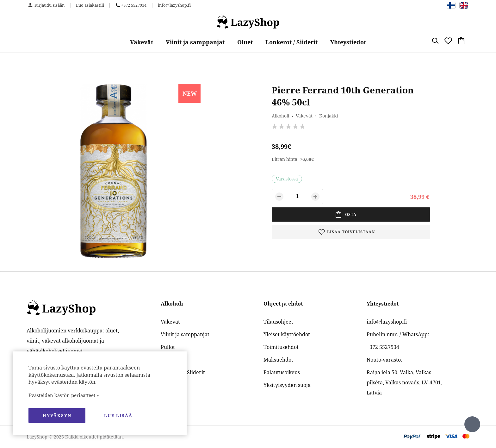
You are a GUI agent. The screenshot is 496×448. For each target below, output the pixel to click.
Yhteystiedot (348, 42)
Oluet (245, 42)
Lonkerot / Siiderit (291, 42)
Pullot (168, 347)
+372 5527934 (134, 5)
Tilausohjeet (278, 322)
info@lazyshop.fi (174, 5)
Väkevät (142, 42)
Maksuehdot (278, 360)
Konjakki (329, 116)
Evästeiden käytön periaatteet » (64, 395)
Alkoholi (280, 116)
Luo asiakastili (90, 5)
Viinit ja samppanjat (195, 42)
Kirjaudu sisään (50, 5)
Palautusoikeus (282, 372)
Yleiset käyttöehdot (287, 334)
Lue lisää (118, 415)
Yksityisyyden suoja (287, 385)
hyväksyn (57, 415)
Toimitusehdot (281, 347)
